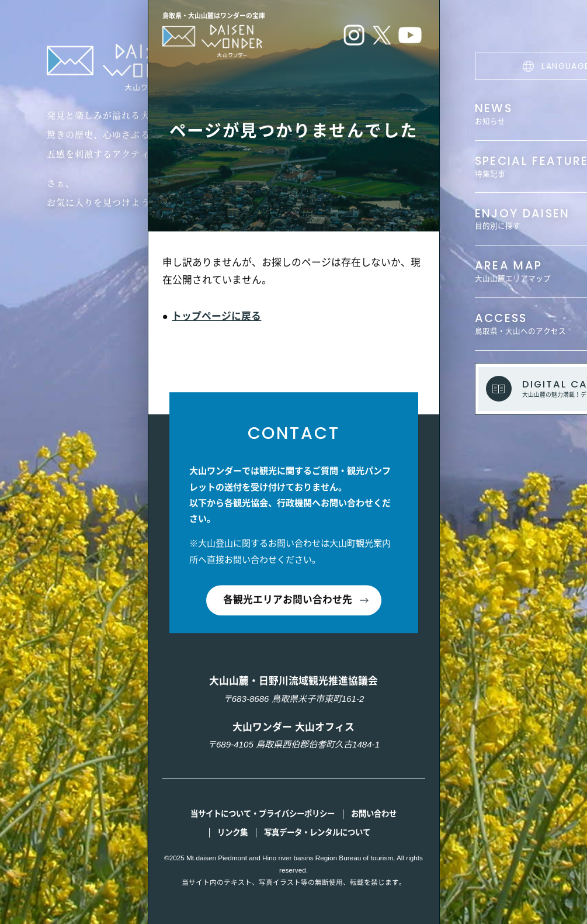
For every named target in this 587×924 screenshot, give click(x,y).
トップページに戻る (216, 316)
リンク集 (232, 833)
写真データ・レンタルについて (317, 833)
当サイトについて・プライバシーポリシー (263, 814)
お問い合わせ (374, 814)
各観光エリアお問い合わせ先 (288, 601)
